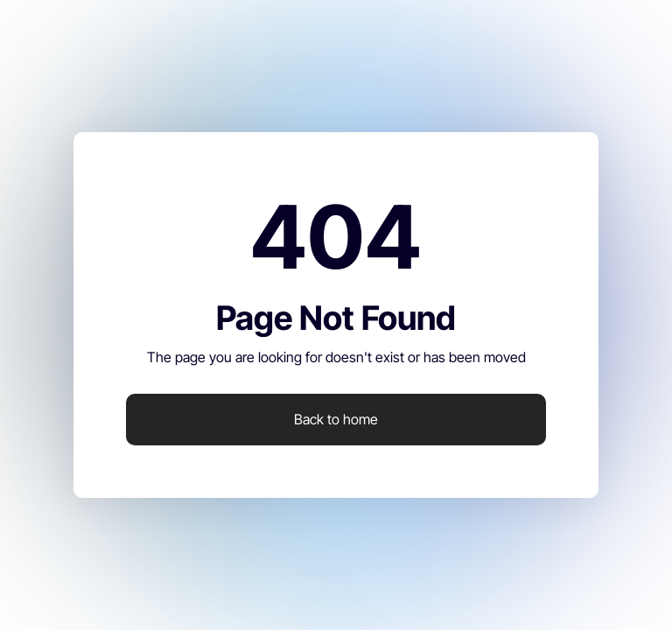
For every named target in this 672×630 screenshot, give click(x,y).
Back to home (336, 419)
